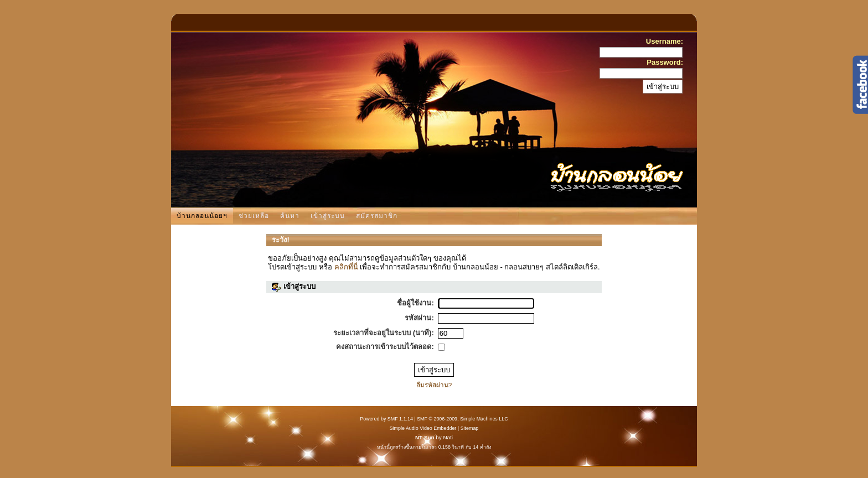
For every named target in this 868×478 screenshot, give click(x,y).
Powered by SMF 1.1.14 (386, 419)
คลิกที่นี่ (346, 267)
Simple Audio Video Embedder (423, 428)
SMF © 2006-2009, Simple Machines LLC (462, 419)
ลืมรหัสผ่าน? (434, 385)
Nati (448, 437)
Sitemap (470, 428)
